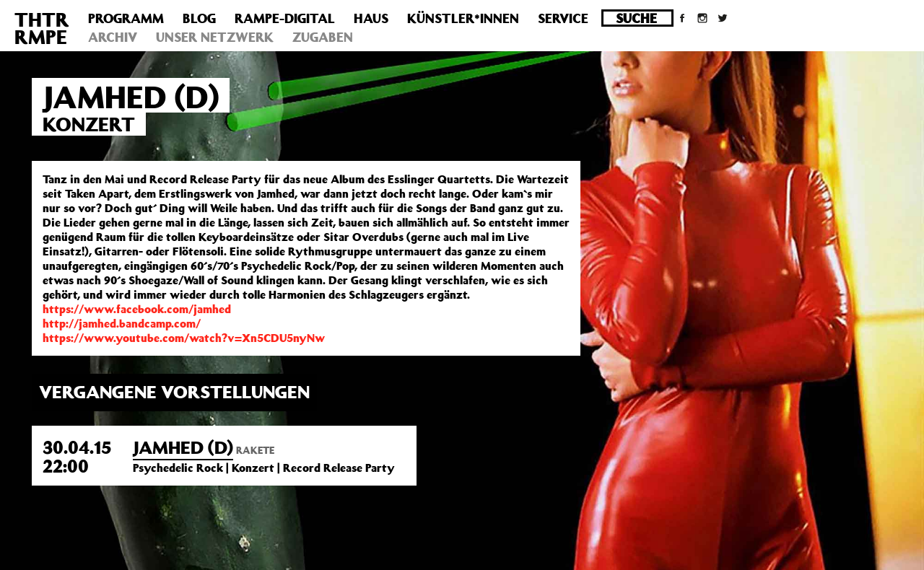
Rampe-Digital (285, 18)
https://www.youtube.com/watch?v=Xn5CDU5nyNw (184, 338)
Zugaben (323, 37)
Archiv (113, 37)
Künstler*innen (463, 18)
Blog (199, 18)
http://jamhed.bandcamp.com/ (122, 323)
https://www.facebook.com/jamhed (137, 309)
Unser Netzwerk (215, 37)
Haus (371, 18)
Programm (126, 18)
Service (563, 18)
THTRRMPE (42, 28)
